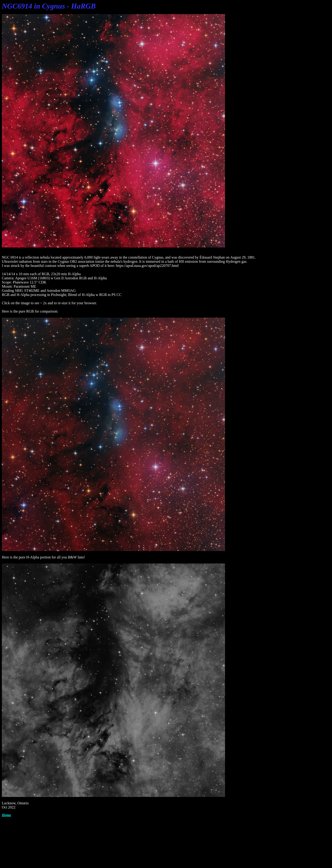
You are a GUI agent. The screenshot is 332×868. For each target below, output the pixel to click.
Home (6, 815)
